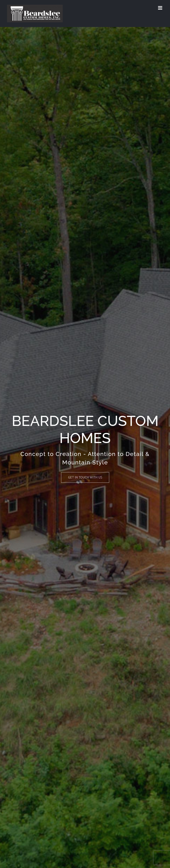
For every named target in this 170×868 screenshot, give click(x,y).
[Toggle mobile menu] (160, 8)
